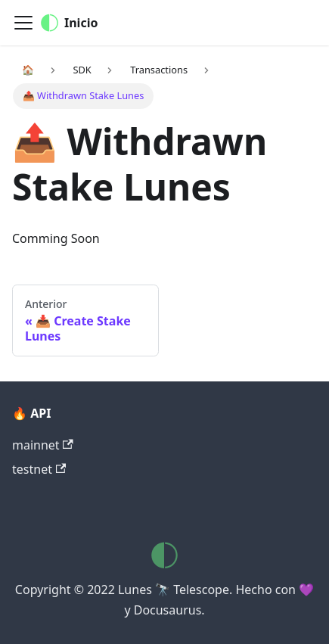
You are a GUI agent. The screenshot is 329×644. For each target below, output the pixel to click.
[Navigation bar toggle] (23, 23)
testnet (39, 469)
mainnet (43, 445)
